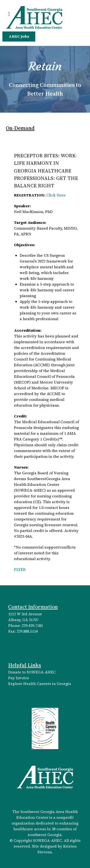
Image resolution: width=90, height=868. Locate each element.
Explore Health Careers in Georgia (40, 684)
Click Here (56, 195)
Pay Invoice (19, 678)
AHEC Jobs (19, 36)
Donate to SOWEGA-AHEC (32, 672)
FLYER (20, 569)
